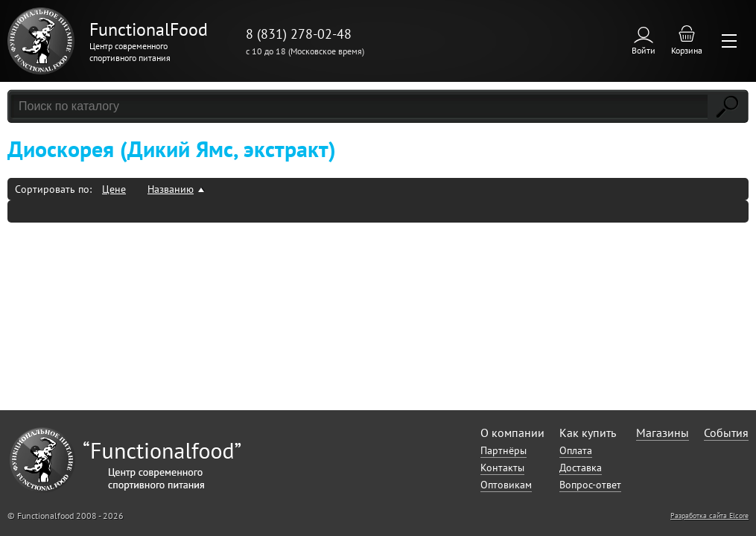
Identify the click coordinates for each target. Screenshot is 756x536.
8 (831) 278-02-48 (299, 34)
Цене (114, 189)
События (726, 433)
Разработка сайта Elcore (709, 516)
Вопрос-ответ (590, 485)
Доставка (581, 468)
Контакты (502, 468)
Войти (644, 50)
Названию (171, 189)
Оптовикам (506, 485)
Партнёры (504, 450)
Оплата (576, 450)
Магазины (663, 433)
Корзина (687, 50)
